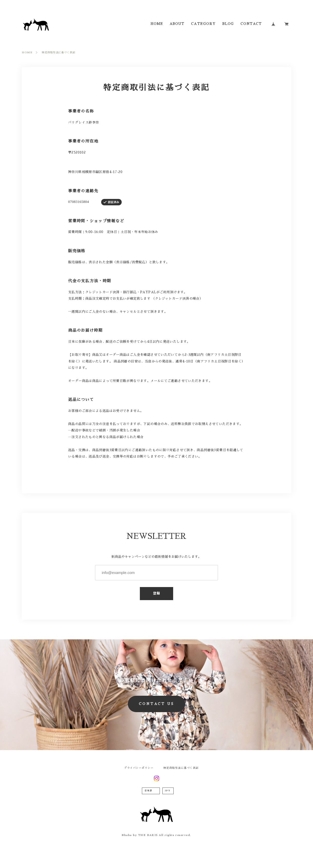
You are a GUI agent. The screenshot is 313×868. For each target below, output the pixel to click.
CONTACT (251, 24)
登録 (157, 593)
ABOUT (177, 24)
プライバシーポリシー (139, 768)
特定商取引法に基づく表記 (181, 768)
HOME (157, 24)
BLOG (228, 24)
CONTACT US (156, 704)
